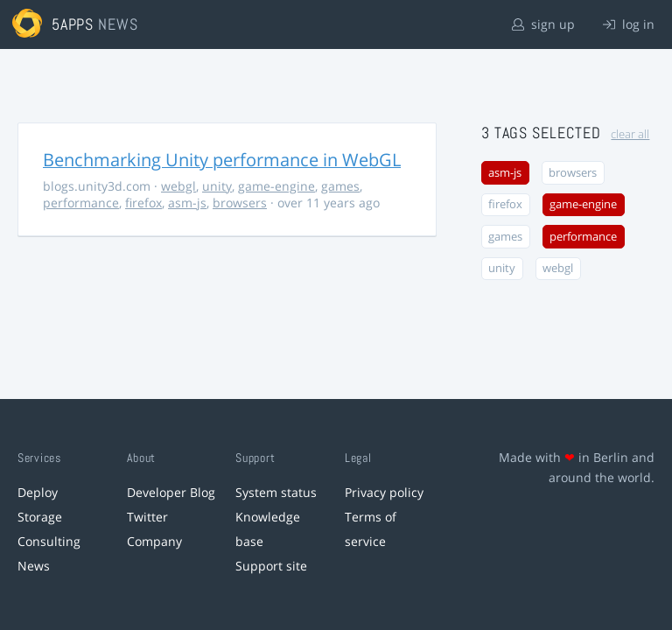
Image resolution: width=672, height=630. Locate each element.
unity (217, 186)
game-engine (276, 186)
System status (276, 492)
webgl (178, 186)
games (340, 186)
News (34, 566)
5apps (73, 24)
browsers (240, 203)
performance (81, 203)
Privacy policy (384, 492)
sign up (543, 24)
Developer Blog (171, 492)
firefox (143, 203)
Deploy (38, 492)
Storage (40, 517)
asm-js (187, 203)
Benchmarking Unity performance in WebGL (222, 160)
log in (629, 24)
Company (154, 541)
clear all (630, 134)
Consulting (49, 541)
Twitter (147, 517)
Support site (271, 566)
